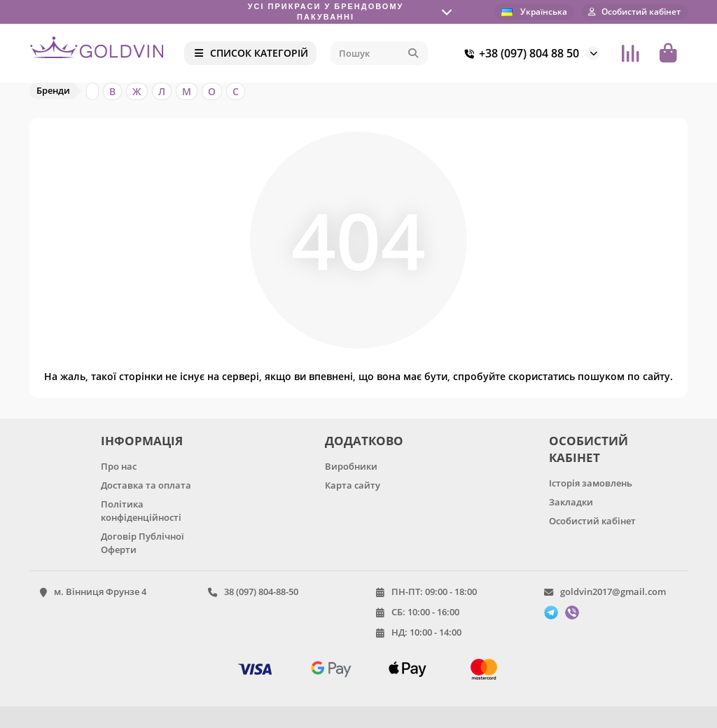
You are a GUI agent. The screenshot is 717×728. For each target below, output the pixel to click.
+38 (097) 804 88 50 (519, 53)
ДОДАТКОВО (364, 441)
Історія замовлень (591, 483)
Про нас (119, 466)
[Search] (379, 53)
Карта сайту (353, 485)
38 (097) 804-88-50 (261, 591)
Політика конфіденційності (141, 511)
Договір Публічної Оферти (142, 543)
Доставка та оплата (146, 485)
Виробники (351, 466)
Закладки (571, 502)
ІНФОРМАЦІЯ (142, 441)
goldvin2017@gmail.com (613, 591)
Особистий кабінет (592, 521)
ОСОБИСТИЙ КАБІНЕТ (589, 449)
